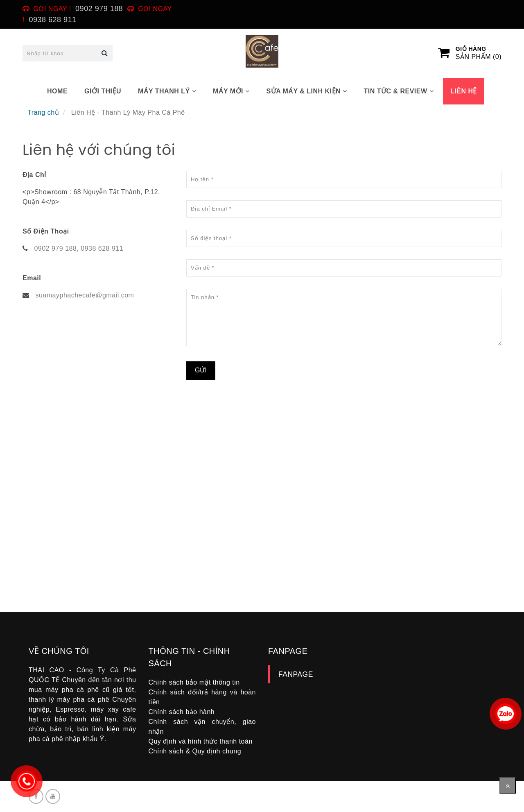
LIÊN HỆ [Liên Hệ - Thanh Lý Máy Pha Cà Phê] (464, 91)
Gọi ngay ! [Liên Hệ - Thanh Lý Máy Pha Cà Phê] (52, 9)
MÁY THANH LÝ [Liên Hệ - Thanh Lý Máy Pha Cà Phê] (167, 91)
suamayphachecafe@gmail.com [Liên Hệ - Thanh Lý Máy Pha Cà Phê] (85, 295)
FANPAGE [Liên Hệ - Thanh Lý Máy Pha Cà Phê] (296, 674)
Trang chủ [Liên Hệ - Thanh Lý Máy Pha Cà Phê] (43, 112)
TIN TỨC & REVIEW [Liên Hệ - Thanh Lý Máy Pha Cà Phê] (399, 91)
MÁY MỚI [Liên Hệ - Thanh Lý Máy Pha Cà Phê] (231, 91)
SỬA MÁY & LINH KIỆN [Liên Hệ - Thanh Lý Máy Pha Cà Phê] (306, 91)
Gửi (201, 370)
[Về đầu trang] (508, 785)
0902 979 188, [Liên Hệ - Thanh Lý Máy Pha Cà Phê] (56, 248)
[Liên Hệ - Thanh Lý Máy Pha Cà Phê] (145, 505)
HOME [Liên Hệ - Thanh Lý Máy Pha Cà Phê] (57, 91)
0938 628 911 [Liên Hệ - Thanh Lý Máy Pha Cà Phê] (102, 248)
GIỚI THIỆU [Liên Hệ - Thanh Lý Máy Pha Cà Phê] (103, 91)
